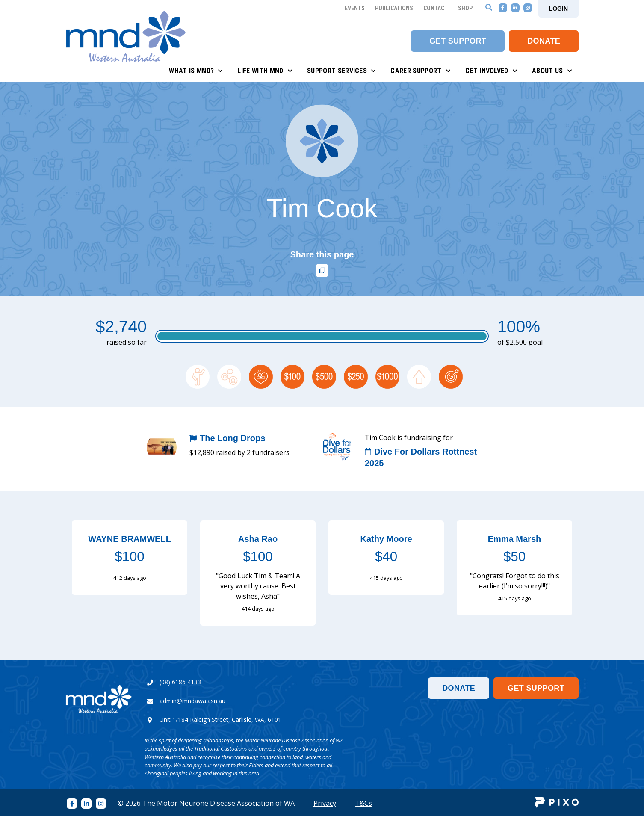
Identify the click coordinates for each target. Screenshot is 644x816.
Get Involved (491, 71)
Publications (394, 8)
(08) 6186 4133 (180, 682)
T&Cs (363, 803)
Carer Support (421, 71)
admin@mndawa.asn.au (192, 701)
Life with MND (265, 71)
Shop (465, 8)
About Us (552, 71)
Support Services (341, 71)
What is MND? (196, 71)
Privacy (325, 803)
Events (355, 8)
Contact (436, 8)
